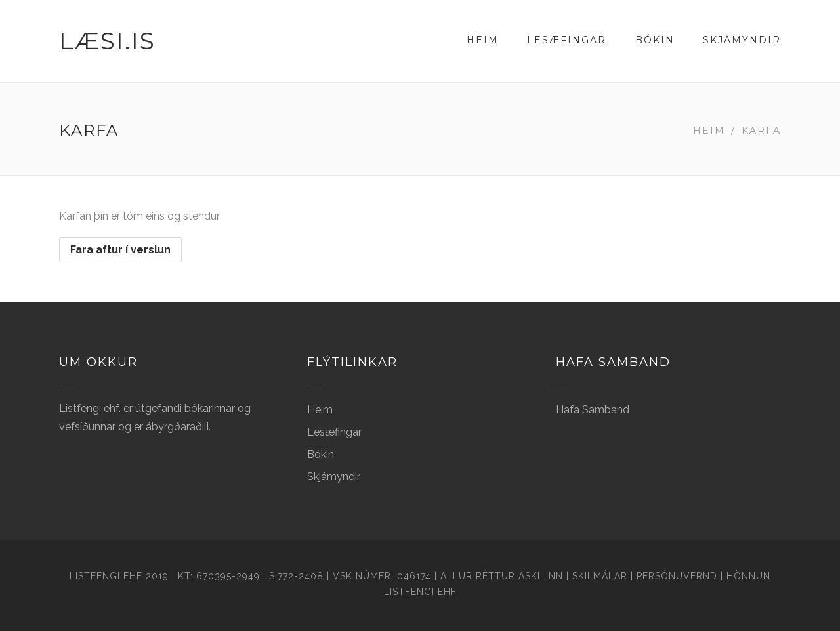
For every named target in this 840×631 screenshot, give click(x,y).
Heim (483, 40)
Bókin (655, 40)
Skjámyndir (742, 40)
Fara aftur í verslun (120, 250)
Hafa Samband (593, 410)
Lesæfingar (567, 40)
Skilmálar (600, 576)
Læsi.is (107, 41)
